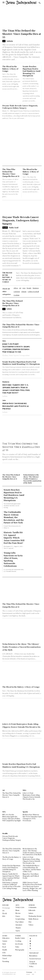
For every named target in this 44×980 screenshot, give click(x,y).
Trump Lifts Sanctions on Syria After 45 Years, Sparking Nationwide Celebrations (13, 559)
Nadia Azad (14, 228)
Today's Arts (20, 907)
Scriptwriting (20, 919)
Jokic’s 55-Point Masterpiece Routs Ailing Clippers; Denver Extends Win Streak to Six (16, 348)
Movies (18, 913)
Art (4, 41)
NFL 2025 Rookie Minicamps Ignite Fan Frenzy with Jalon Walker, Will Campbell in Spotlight (11, 817)
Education (6, 938)
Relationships (7, 955)
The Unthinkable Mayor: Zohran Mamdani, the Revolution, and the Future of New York (14, 517)
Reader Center (20, 938)
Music (18, 910)
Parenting (6, 961)
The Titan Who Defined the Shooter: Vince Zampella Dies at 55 (22, 34)
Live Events (19, 944)
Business (6, 382)
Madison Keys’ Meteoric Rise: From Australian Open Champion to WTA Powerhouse (32, 817)
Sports (25, 812)
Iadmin (10, 41)
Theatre (18, 928)
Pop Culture (20, 922)
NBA (4, 341)
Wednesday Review (35, 916)
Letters (31, 913)
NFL (4, 812)
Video (17, 947)
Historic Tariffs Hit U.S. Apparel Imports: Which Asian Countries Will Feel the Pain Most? (16, 389)
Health (5, 227)
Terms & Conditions (33, 963)
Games (5, 941)
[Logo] (21, 3)
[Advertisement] (22, 143)
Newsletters (33, 956)
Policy (31, 966)
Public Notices (33, 919)
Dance (18, 916)
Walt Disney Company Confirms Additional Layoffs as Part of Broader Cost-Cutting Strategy (11, 885)
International (34, 953)
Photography (20, 950)
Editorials (32, 910)
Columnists (32, 907)
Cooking (18, 941)
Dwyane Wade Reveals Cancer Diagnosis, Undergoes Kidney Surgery (20, 107)
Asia (4, 400)
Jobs (4, 953)
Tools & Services (35, 959)
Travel (5, 958)
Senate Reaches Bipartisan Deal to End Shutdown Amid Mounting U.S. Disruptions (31, 71)
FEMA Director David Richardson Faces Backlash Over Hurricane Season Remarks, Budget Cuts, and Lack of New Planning (32, 886)
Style (4, 944)
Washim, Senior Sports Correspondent (16, 355)
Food (4, 947)
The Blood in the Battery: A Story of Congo (10, 69)
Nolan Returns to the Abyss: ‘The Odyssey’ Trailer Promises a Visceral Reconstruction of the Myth (32, 479)
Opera (18, 931)
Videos (31, 925)
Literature (19, 925)
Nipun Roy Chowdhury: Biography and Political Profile (16, 406)
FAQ (30, 922)
